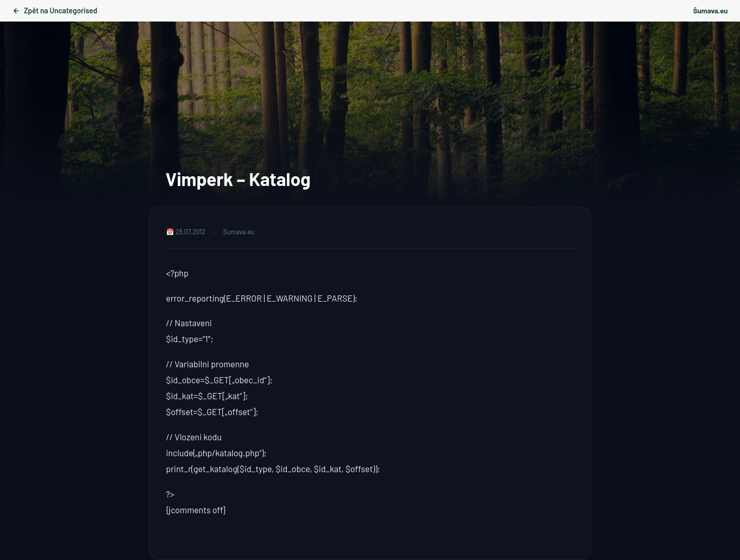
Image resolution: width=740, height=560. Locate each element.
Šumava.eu (710, 11)
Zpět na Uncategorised (55, 11)
